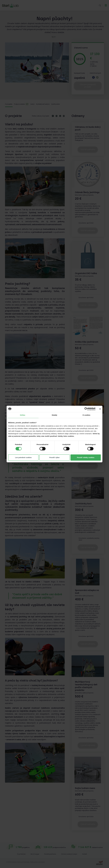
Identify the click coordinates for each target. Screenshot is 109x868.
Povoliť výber (54, 457)
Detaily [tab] (54, 415)
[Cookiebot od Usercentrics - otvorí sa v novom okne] (86, 409)
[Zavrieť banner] (100, 409)
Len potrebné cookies (23, 457)
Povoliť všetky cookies (86, 457)
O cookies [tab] (86, 415)
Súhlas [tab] (23, 415)
